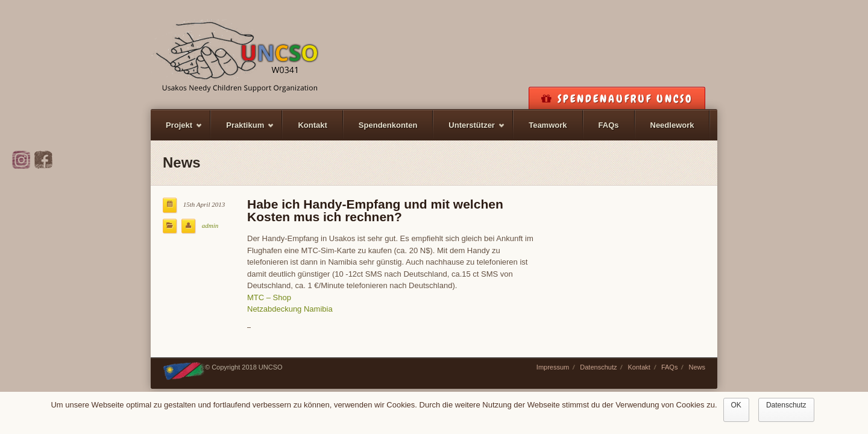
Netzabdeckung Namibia (290, 309)
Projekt (177, 131)
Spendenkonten (388, 125)
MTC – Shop (269, 297)
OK (736, 405)
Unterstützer (469, 131)
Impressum (553, 367)
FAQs (609, 125)
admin (210, 225)
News (697, 367)
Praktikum (243, 131)
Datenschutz (598, 367)
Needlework (672, 125)
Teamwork (548, 125)
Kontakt (312, 125)
